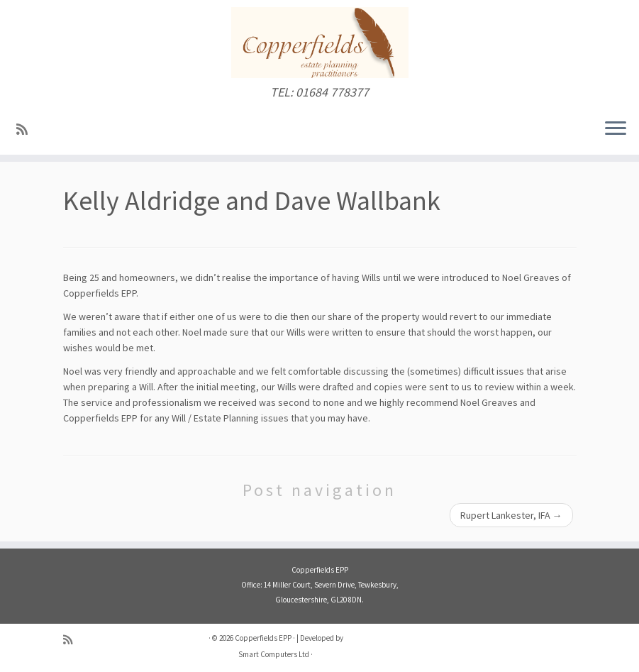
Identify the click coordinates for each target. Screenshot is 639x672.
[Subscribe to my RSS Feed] (27, 130)
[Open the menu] (616, 129)
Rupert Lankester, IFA (511, 515)
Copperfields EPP (263, 638)
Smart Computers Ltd (274, 654)
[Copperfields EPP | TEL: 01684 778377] (319, 43)
